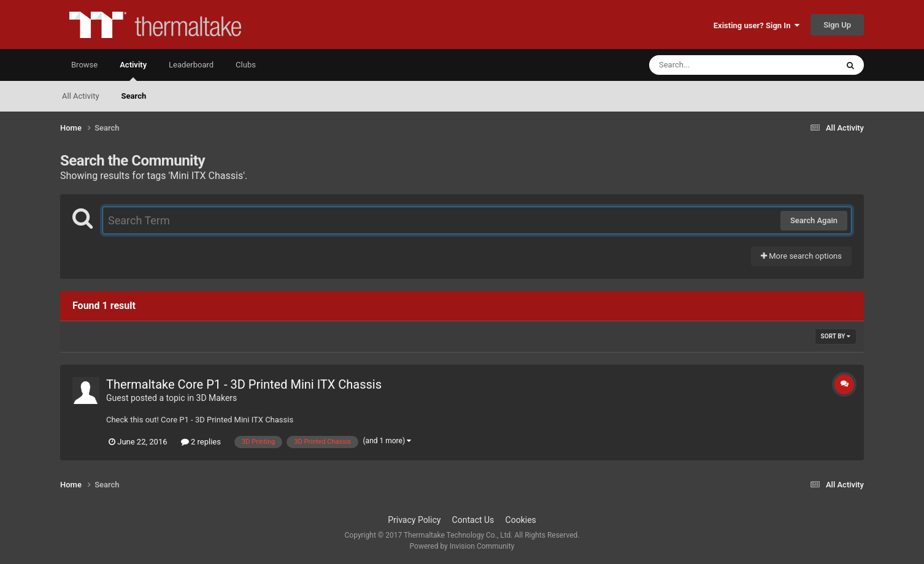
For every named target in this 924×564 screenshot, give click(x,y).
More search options (801, 256)
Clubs (246, 65)
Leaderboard (191, 65)
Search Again (814, 220)
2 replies (201, 442)
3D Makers (217, 398)
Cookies (521, 520)
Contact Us (473, 520)
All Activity (81, 96)
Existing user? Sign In (757, 25)
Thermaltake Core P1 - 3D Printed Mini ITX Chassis (244, 384)
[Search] (712, 65)
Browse (84, 65)
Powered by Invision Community (462, 546)
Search (134, 96)
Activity (133, 70)
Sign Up (837, 25)
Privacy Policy (414, 520)
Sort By (836, 336)
